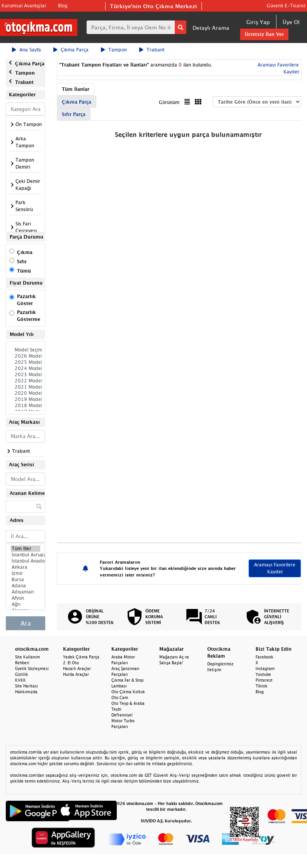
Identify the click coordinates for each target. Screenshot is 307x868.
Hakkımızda (26, 692)
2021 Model (26, 387)
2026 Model (26, 356)
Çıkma (25, 252)
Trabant (152, 50)
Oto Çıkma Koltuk (128, 692)
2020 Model (26, 393)
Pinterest (264, 680)
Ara (26, 623)
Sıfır (22, 262)
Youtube (263, 674)
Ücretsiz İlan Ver (264, 34)
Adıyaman (26, 592)
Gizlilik (22, 674)
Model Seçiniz (26, 350)
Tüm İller (26, 549)
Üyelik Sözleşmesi (32, 668)
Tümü (24, 271)
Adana (26, 586)
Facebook (264, 657)
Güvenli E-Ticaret (286, 6)
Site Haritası (26, 686)
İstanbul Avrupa (26, 555)
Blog (63, 6)
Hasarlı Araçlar (77, 668)
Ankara (26, 567)
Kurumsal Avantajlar (24, 6)
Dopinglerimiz (220, 664)
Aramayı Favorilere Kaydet (275, 568)
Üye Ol (291, 22)
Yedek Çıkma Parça (81, 657)
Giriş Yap (258, 22)
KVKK (20, 680)
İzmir (26, 573)
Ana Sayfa (26, 50)
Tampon (114, 50)
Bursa (26, 580)
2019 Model (26, 399)
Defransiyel (122, 715)
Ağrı (26, 604)
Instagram (265, 668)
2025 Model (26, 362)
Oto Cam (120, 697)
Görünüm (169, 102)
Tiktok (262, 686)
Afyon (26, 598)
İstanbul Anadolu (26, 561)
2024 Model (26, 368)
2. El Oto (71, 663)
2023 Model (26, 375)
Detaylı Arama (211, 28)
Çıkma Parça (71, 50)
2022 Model (26, 381)
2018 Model (26, 406)
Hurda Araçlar (76, 674)
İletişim (214, 670)
